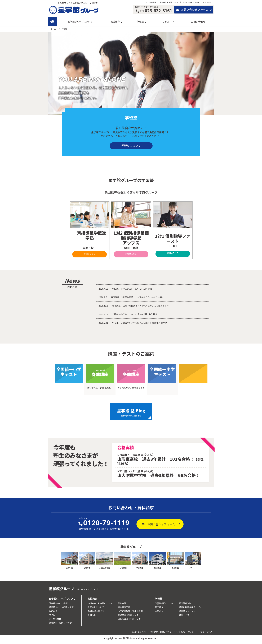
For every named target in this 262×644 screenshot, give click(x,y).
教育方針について (97, 607)
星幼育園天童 (125, 607)
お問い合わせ (198, 22)
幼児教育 (114, 22)
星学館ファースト (189, 611)
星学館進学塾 (187, 603)
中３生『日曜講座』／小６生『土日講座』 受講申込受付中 (139, 325)
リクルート (168, 22)
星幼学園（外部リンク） (130, 615)
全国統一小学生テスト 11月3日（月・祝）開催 (133, 316)
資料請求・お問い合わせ (169, 2)
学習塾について (131, 146)
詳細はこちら (90, 254)
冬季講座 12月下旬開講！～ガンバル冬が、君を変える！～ (140, 307)
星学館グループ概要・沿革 (61, 607)
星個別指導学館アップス (192, 607)
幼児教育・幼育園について (101, 603)
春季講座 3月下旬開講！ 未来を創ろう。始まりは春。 (137, 298)
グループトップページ (89, 589)
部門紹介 (161, 607)
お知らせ (53, 611)
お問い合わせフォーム (192, 10)
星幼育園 (123, 603)
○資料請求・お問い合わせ (159, 632)
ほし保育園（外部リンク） (131, 619)
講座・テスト (187, 615)
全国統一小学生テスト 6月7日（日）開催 (130, 289)
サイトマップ (208, 2)
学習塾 (140, 22)
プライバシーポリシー (191, 2)
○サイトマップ (205, 632)
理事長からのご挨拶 (58, 603)
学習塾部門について (166, 603)
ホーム (53, 29)
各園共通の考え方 (97, 611)
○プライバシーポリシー (185, 632)
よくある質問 (151, 2)
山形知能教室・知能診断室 (131, 611)
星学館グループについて (80, 22)
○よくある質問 (138, 632)
